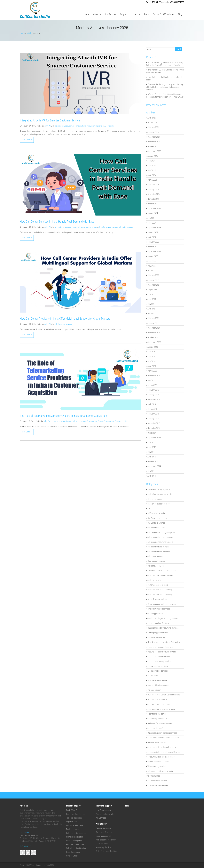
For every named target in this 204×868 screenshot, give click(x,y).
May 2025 (151, 170)
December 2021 (154, 285)
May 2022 (151, 266)
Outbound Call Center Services (160, 723)
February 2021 (153, 318)
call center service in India (88, 227)
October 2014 (153, 462)
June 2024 (152, 223)
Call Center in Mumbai (156, 523)
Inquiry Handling (73, 822)
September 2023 (154, 228)
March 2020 (152, 371)
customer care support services (160, 575)
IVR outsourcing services (95, 126)
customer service (61, 126)
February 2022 (153, 275)
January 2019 (153, 395)
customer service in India (76, 126)
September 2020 (154, 342)
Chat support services (156, 561)
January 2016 (153, 419)
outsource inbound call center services (163, 738)
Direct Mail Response (104, 832)
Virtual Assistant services (158, 785)
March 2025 (152, 180)
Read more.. (25, 833)
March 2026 (152, 123)
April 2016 (152, 404)
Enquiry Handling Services (158, 623)
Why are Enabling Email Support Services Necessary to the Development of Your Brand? (165, 96)
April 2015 (152, 457)
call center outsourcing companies (161, 532)
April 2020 (152, 366)
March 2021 (152, 314)
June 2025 (152, 166)
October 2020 (153, 337)
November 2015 (154, 428)
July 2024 (151, 218)
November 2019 (154, 376)
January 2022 (153, 280)
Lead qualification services (158, 685)
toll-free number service (157, 781)
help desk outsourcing (156, 637)
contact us (135, 14)
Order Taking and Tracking (106, 851)
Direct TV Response (74, 841)
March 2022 (152, 271)
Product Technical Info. (105, 814)
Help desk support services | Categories (164, 642)
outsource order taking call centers (162, 747)
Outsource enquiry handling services (162, 733)
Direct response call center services (162, 604)
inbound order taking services (159, 661)
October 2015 (153, 433)
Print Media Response (75, 844)
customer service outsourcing (160, 590)
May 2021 (151, 304)
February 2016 (153, 414)
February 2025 (153, 185)
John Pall (48, 126)
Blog (180, 14)
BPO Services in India (156, 513)
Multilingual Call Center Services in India (164, 695)
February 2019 (153, 390)
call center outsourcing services (160, 537)
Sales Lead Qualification (76, 848)
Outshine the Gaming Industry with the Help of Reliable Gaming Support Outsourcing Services (165, 87)
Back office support (155, 499)
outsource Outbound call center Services (164, 752)
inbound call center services (77, 421)
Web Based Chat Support (106, 840)
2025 (29, 33)
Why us (124, 14)
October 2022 (153, 247)
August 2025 (153, 156)
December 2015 (154, 423)
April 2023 (152, 237)
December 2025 (154, 137)
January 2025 (153, 189)
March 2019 (152, 385)
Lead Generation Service (157, 680)
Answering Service (103, 847)
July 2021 (151, 294)
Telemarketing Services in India (116, 421)
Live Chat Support (103, 844)
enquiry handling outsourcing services (163, 618)
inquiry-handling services (158, 666)
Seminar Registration (75, 837)
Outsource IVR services (157, 742)
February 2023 (153, 242)
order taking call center (157, 714)
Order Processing (73, 852)
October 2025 (153, 146)
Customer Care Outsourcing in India (162, 571)
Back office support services (159, 504)
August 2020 (153, 347)
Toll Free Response (74, 818)
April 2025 (152, 175)
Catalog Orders (72, 856)
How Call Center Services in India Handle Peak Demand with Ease (57, 222)
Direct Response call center (159, 599)
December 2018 (154, 399)
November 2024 (154, 199)
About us (97, 14)
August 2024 (153, 213)
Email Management (104, 836)
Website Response (103, 828)
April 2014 (152, 476)
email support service (156, 614)
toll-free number (154, 776)
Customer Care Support (76, 814)
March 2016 (152, 409)
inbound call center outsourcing (160, 647)
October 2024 (153, 204)
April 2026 (152, 118)
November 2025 (154, 142)
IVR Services (101, 818)
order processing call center (159, 704)
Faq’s (146, 14)
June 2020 (152, 356)
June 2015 (152, 447)
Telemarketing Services (96, 421)
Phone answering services (158, 762)
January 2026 (153, 132)
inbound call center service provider (162, 652)
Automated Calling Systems (159, 489)
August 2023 (153, 232)
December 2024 (154, 194)
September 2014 (154, 466)
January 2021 (153, 323)
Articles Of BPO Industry (163, 14)
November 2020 (154, 333)
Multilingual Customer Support (160, 700)
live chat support (154, 690)
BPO (149, 509)
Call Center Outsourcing (76, 833)
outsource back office (156, 728)
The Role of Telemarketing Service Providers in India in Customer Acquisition (63, 416)
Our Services (111, 14)
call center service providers (108, 227)
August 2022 (153, 256)
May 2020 (151, 361)
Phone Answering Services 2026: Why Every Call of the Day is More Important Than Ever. (165, 64)
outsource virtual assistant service (161, 757)
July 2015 (151, 442)
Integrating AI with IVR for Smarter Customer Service (50, 120)
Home (86, 14)
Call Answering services (63, 324)
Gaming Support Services (158, 633)
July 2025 (151, 161)
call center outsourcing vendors (66, 227)
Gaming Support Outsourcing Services (163, 628)
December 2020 (154, 328)
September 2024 (154, 209)
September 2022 (154, 251)
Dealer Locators (73, 829)
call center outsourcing (157, 528)
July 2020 (151, 352)
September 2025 (154, 151)
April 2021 (152, 309)
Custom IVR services (156, 566)
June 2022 (152, 261)
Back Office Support (74, 810)
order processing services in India (161, 709)
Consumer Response (75, 825)
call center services (126, 227)
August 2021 (153, 290)
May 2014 (151, 471)
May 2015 (151, 452)
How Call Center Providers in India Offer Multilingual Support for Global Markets (65, 319)
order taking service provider (159, 719)
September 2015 (154, 438)
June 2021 (152, 299)
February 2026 (153, 127)
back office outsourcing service (160, 494)
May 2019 (151, 380)
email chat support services (159, 609)
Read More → (27, 140)
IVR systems (109, 126)
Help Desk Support (103, 810)
